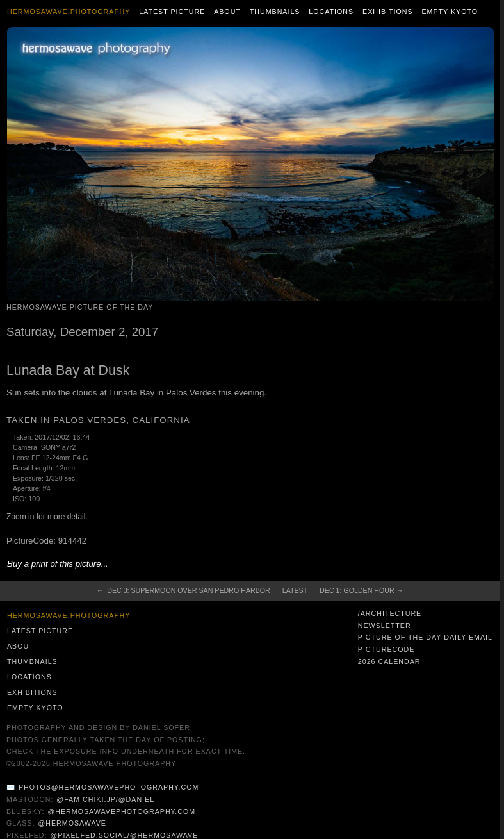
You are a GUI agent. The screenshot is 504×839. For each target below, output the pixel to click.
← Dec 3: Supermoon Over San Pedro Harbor (183, 590)
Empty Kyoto (450, 12)
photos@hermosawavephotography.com (109, 787)
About (227, 12)
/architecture (390, 613)
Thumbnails (275, 12)
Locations (331, 12)
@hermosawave (72, 823)
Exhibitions (388, 12)
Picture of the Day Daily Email (425, 637)
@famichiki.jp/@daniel (105, 799)
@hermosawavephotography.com (122, 811)
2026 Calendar (389, 661)
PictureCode (386, 649)
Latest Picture (172, 12)
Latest (295, 590)
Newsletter (385, 626)
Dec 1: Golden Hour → (361, 590)
